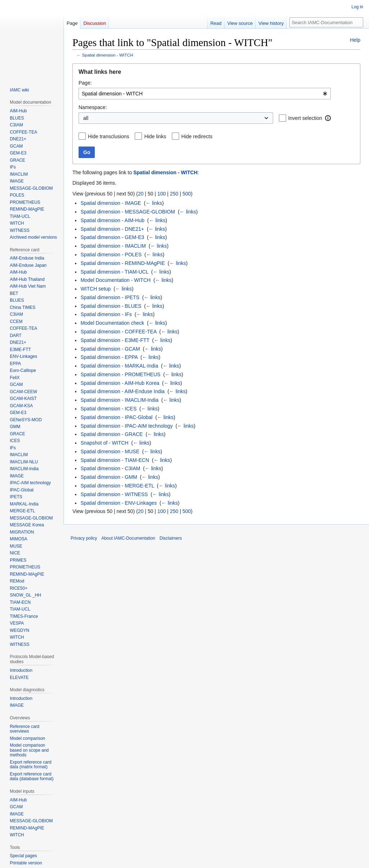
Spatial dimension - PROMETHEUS (120, 374)
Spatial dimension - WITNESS (114, 494)
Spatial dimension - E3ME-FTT (115, 340)
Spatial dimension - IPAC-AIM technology (126, 426)
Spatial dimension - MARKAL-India (119, 366)
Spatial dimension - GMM (109, 477)
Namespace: (93, 107)
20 (141, 194)
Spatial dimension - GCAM (110, 349)
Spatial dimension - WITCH (108, 55)
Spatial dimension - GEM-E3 (112, 237)
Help (355, 40)
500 (186, 194)
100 (162, 194)
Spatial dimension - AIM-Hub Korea (120, 383)
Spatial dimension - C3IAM (110, 468)
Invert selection (305, 118)
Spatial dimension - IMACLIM (113, 246)
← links (154, 203)
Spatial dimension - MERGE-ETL (117, 486)
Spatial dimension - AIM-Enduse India (122, 391)
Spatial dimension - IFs (106, 314)
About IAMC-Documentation (128, 538)
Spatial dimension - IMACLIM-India (119, 400)
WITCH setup (95, 289)
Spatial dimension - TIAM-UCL (114, 272)
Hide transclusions (108, 136)
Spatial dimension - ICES (108, 409)
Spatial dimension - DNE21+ (112, 229)
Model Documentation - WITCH (115, 280)
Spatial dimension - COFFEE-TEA (118, 332)
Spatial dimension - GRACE (112, 434)
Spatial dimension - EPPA (109, 357)
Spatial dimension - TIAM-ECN (115, 460)
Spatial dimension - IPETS (110, 297)
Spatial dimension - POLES (111, 255)
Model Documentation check (112, 323)
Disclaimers (171, 538)
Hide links (155, 136)
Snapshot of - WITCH (104, 443)
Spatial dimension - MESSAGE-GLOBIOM (128, 212)
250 (174, 194)
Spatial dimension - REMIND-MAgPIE (123, 263)
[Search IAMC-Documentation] (326, 22)
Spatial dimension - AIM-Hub (112, 220)
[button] (328, 118)
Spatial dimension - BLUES (111, 306)
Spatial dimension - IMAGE (111, 203)
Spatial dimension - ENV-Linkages (119, 503)
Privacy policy (84, 538)
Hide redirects (197, 136)
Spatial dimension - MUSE (110, 451)
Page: (85, 83)
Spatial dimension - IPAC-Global (116, 417)
